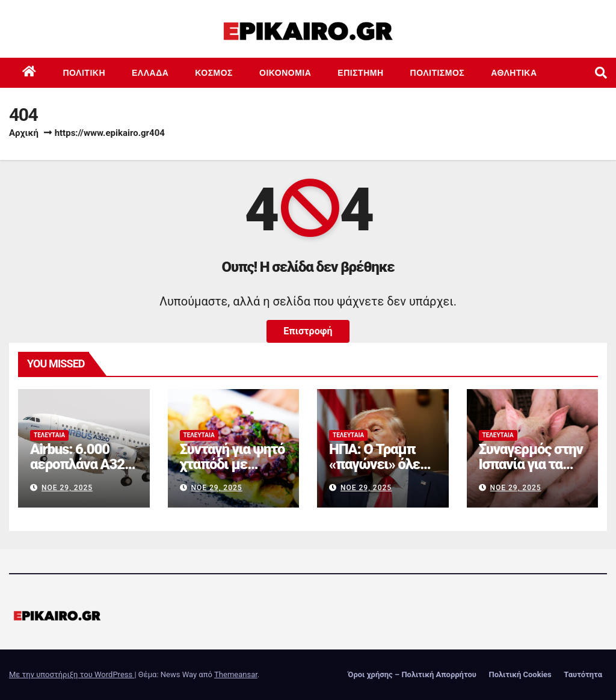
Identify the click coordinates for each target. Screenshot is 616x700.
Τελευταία (49, 435)
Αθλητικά (514, 73)
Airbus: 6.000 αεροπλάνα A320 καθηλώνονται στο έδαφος (81, 472)
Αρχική (24, 133)
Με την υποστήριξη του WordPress (72, 674)
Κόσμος (214, 73)
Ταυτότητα (583, 674)
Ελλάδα (150, 73)
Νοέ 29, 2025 (67, 488)
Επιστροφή (308, 331)
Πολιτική (85, 73)
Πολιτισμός (438, 73)
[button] (601, 73)
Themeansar (236, 674)
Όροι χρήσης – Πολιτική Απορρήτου (412, 674)
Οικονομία (285, 73)
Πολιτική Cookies (520, 674)
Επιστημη (360, 73)
